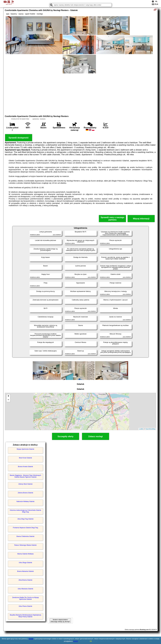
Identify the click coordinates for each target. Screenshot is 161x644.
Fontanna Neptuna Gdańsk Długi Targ (25, 528)
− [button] (8, 400)
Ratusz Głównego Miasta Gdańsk (25, 545)
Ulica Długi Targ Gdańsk (26, 519)
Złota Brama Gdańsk (25, 580)
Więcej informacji (141, 219)
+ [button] (8, 396)
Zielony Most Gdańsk (25, 484)
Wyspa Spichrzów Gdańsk (25, 449)
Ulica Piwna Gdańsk (25, 606)
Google (31, 639)
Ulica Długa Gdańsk (25, 563)
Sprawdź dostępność (19, 138)
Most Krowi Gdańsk (25, 458)
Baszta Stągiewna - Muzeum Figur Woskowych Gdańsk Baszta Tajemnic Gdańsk (26, 476)
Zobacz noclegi (96, 436)
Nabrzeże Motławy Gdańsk (25, 501)
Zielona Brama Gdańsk (25, 493)
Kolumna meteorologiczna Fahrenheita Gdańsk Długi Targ (25, 511)
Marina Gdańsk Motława (25, 554)
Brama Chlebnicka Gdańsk (25, 536)
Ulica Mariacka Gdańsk (25, 589)
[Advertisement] (81, 94)
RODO (76, 641)
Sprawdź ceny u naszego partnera (112, 219)
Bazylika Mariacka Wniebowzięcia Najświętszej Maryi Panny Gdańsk (25, 616)
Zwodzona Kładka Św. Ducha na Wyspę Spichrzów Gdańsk (25, 598)
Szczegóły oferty (65, 436)
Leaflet (141, 429)
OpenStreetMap (151, 429)
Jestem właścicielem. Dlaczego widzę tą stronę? (60, 621)
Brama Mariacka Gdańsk (25, 571)
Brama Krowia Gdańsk (25, 467)
